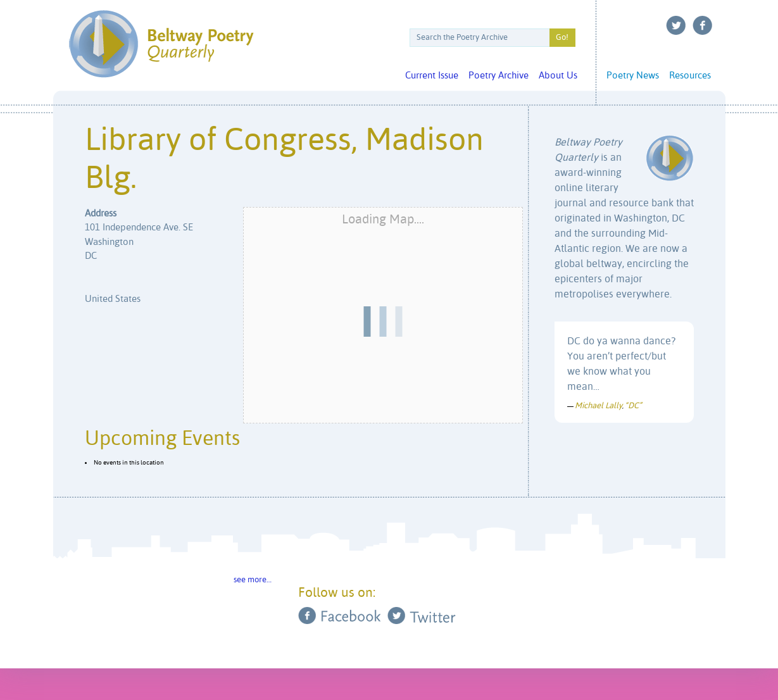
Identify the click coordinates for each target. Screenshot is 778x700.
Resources (690, 76)
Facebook (703, 25)
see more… (253, 580)
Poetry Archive (499, 76)
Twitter (676, 25)
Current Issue (432, 76)
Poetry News (633, 76)
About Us (558, 76)
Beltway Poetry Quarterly (161, 44)
